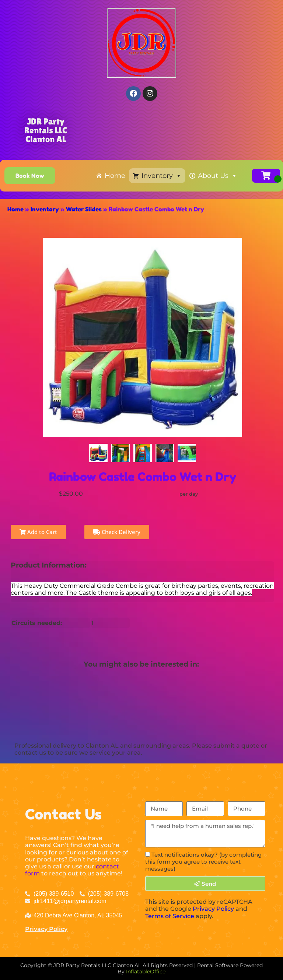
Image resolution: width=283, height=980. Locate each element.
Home (115, 176)
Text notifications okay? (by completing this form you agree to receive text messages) (203, 862)
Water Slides (84, 209)
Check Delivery (117, 532)
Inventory (162, 176)
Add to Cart (38, 532)
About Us (218, 176)
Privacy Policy (46, 929)
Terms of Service (170, 916)
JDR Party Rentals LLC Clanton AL (46, 130)
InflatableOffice (146, 972)
